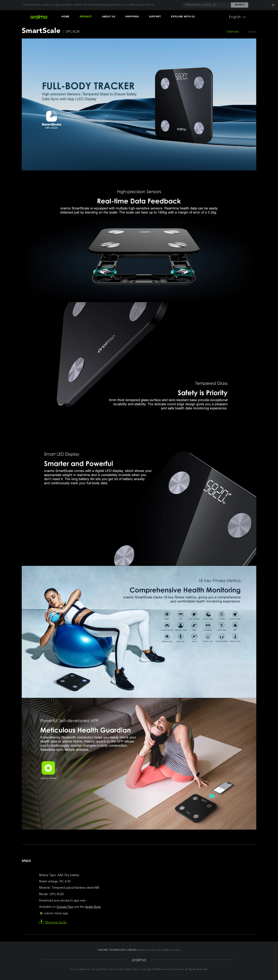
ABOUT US (109, 17)
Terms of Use (117, 969)
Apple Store (93, 907)
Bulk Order (132, 969)
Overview (233, 32)
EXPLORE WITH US (183, 17)
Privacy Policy (100, 969)
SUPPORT (155, 17)
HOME (65, 17)
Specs (252, 32)
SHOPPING (132, 17)
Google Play (65, 907)
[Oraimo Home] (39, 17)
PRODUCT (86, 17)
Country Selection (80, 969)
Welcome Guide (53, 923)
